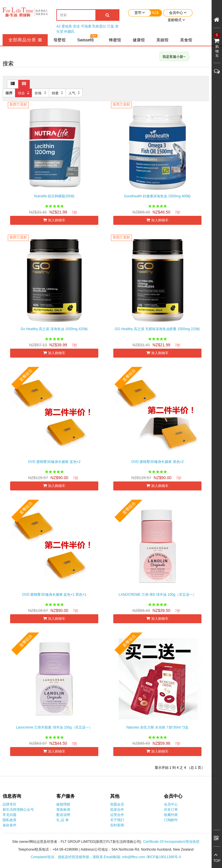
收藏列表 (171, 815)
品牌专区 (10, 804)
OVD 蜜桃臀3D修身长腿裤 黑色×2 (158, 462)
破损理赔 (63, 804)
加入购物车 (54, 220)
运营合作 (117, 815)
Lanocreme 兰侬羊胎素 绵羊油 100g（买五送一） (54, 727)
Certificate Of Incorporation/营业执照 (171, 842)
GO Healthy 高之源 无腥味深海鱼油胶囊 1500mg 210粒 (157, 329)
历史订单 (171, 810)
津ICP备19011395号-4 (164, 857)
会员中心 (171, 804)
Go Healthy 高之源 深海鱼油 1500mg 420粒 (54, 329)
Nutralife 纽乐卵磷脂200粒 (54, 196)
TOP (217, 861)
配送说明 (63, 815)
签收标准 (63, 810)
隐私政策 (10, 820)
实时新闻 (117, 825)
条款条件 (10, 825)
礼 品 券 (63, 820)
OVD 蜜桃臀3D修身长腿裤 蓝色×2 (54, 462)
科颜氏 (69, 32)
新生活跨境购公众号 (18, 810)
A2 (59, 26)
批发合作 (117, 810)
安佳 (76, 26)
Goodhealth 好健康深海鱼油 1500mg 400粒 (157, 196)
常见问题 (10, 815)
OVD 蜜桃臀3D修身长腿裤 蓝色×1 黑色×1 (54, 595)
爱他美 (67, 26)
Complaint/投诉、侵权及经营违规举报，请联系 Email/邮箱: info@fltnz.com (88, 857)
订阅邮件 (171, 820)
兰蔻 (110, 26)
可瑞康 (86, 26)
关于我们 (117, 820)
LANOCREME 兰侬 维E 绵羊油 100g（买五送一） (157, 595)
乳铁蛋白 (99, 26)
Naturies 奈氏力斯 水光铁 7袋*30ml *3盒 (157, 727)
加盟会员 (117, 804)
